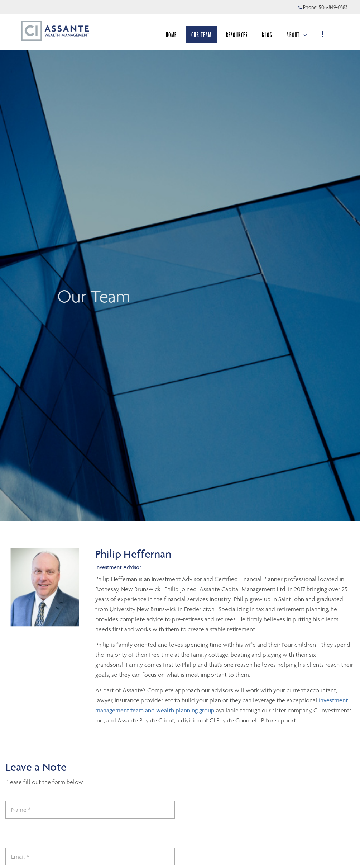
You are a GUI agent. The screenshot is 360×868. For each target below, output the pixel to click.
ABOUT (297, 35)
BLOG (267, 35)
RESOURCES (237, 35)
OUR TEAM (201, 35)
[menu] (323, 35)
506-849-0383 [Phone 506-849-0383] (333, 7)
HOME (171, 35)
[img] (180, 260)
